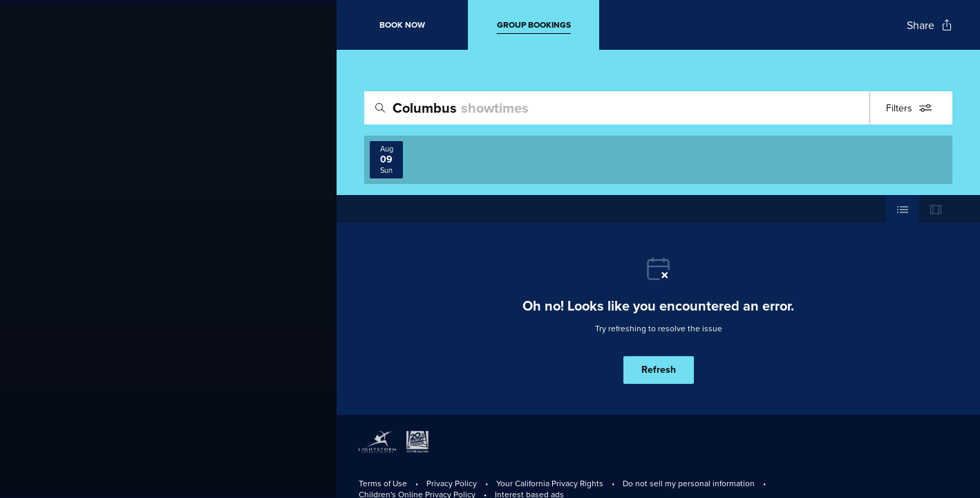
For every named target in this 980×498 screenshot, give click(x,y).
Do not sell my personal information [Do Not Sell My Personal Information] (689, 483)
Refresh (659, 370)
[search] (658, 108)
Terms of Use (383, 483)
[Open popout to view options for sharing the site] (930, 25)
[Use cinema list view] (903, 209)
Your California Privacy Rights (550, 483)
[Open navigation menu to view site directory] (33, 25)
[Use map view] (936, 209)
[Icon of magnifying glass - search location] (380, 108)
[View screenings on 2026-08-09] (386, 160)
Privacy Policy (452, 483)
